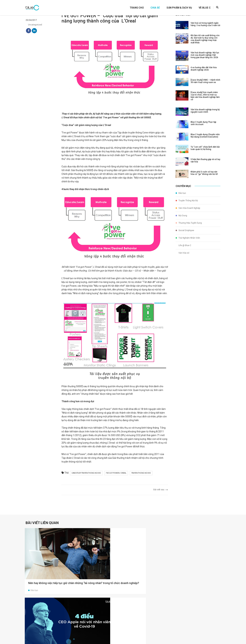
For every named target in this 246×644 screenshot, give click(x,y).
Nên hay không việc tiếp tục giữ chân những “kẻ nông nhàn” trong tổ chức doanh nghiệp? (45, 575)
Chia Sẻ (151, 5)
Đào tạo (181, 199)
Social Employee (185, 231)
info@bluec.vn (139, 635)
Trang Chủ (132, 5)
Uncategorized (34, 29)
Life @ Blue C (183, 243)
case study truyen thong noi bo (89, 484)
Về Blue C (200, 5)
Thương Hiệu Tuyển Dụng (189, 224)
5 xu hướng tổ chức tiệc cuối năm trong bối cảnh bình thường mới (144, 573)
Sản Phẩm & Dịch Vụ (175, 5)
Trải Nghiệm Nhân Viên (188, 237)
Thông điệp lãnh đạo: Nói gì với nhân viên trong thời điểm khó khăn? (193, 573)
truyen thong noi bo (144, 484)
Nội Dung (181, 218)
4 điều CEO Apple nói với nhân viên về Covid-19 (96, 571)
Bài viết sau (158, 500)
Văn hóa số (182, 249)
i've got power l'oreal (119, 484)
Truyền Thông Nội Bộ (187, 205)
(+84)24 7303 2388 (142, 632)
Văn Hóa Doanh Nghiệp (188, 212)
